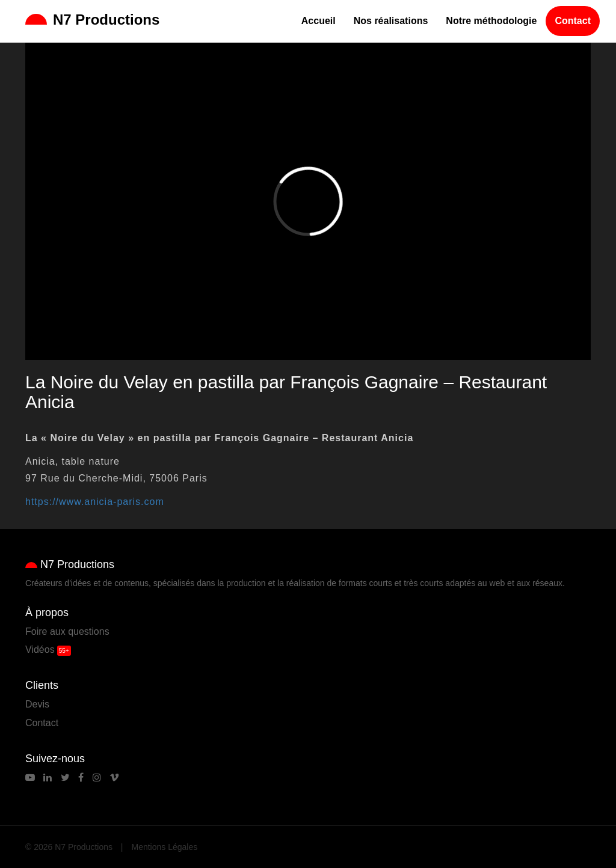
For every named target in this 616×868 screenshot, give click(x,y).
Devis (37, 704)
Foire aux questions (67, 631)
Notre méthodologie (491, 21)
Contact (573, 21)
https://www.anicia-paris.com (95, 502)
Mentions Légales (165, 847)
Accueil (319, 21)
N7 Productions (92, 20)
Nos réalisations (391, 21)
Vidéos (40, 649)
